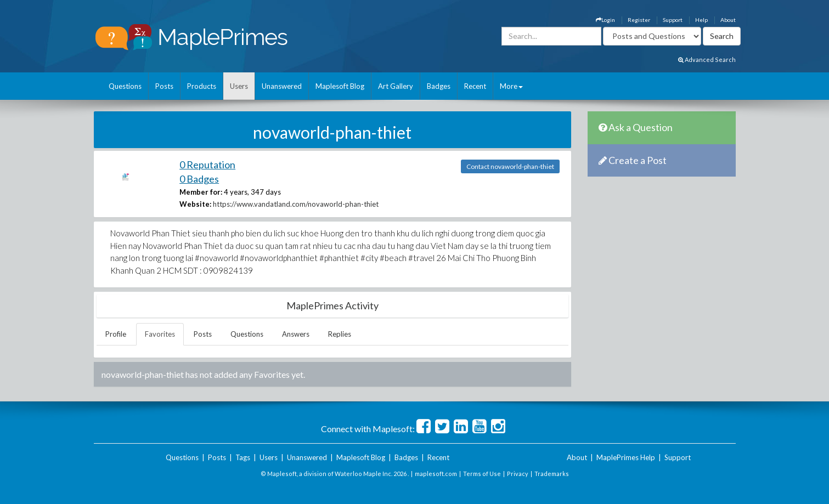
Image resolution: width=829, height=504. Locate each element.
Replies (340, 334)
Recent (475, 86)
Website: (195, 204)
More (511, 86)
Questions (125, 86)
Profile (116, 334)
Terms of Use (482, 474)
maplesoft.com (436, 474)
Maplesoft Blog (340, 86)
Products (202, 86)
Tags (243, 457)
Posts (164, 86)
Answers (296, 334)
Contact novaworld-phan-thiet (510, 166)
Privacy (518, 474)
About (728, 20)
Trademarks (552, 474)
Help (701, 20)
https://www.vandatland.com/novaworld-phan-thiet (296, 204)
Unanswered (282, 86)
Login (605, 20)
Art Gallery (396, 86)
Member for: (201, 192)
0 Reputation (207, 165)
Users (239, 86)
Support (673, 20)
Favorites (160, 334)
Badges (439, 86)
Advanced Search (707, 60)
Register (639, 20)
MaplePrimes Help (626, 457)
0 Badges (199, 179)
